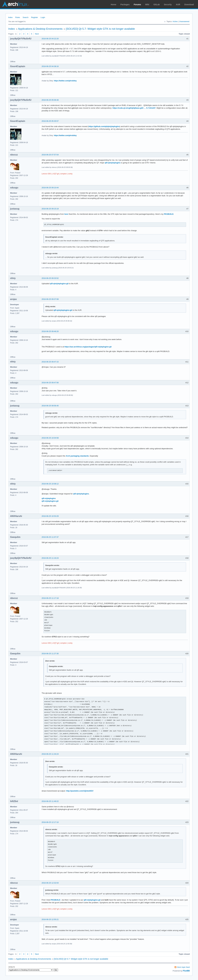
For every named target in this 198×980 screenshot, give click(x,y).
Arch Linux (15, 4)
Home (114, 5)
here (66, 214)
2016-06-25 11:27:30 (50, 654)
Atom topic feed (183, 967)
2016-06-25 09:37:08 (50, 299)
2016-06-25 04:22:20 (50, 39)
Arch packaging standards (77, 456)
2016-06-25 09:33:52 (50, 278)
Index (10, 17)
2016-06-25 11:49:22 (50, 801)
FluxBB (186, 971)
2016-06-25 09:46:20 (50, 331)
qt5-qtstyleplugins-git (59, 284)
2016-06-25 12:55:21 (50, 919)
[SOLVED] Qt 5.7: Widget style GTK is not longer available (100, 29)
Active (175, 21)
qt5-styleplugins (49, 498)
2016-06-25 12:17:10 (50, 822)
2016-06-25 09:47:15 (50, 362)
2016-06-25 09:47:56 (50, 383)
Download (189, 5)
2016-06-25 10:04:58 (50, 438)
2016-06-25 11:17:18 (50, 598)
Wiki (147, 5)
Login (43, 17)
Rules (18, 17)
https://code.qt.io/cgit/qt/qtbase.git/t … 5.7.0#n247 (134, 108)
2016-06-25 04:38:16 (50, 66)
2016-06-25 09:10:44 (50, 188)
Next (37, 34)
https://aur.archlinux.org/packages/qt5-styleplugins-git (88, 347)
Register (34, 17)
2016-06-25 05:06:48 (50, 100)
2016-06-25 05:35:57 (50, 121)
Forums (137, 5)
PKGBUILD (169, 214)
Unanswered (184, 21)
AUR (178, 5)
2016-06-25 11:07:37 (50, 537)
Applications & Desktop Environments (40, 29)
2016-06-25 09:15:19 (50, 209)
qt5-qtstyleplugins (113, 163)
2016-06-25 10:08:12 (50, 484)
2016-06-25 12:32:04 (50, 883)
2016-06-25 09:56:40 (50, 406)
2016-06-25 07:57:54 (50, 155)
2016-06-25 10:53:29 (50, 516)
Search (26, 17)
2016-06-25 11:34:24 (50, 754)
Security (168, 5)
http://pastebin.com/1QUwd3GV (80, 791)
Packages (125, 5)
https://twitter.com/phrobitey (65, 81)
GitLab (157, 5)
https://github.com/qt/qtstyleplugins (104, 126)
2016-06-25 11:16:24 (50, 558)
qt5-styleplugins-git (50, 501)
